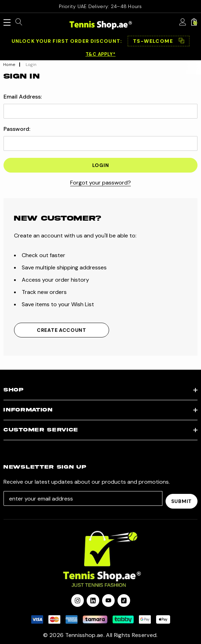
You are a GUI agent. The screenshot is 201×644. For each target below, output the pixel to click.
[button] (159, 41)
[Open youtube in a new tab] (108, 598)
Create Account (62, 330)
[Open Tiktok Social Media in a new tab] (124, 598)
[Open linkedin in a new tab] (93, 598)
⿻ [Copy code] (181, 41)
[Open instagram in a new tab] (78, 598)
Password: (17, 129)
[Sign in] (183, 22)
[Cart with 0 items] (194, 22)
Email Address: (23, 97)
